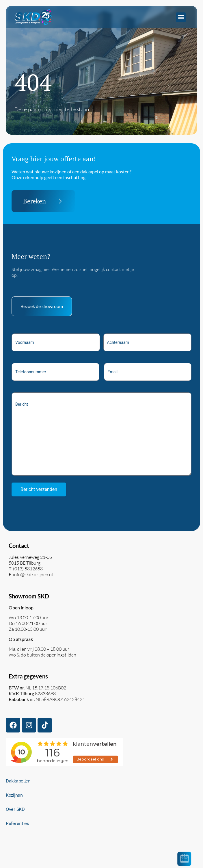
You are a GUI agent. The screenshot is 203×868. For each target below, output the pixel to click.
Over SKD (15, 809)
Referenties (17, 823)
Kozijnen (14, 795)
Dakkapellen (18, 781)
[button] (181, 17)
